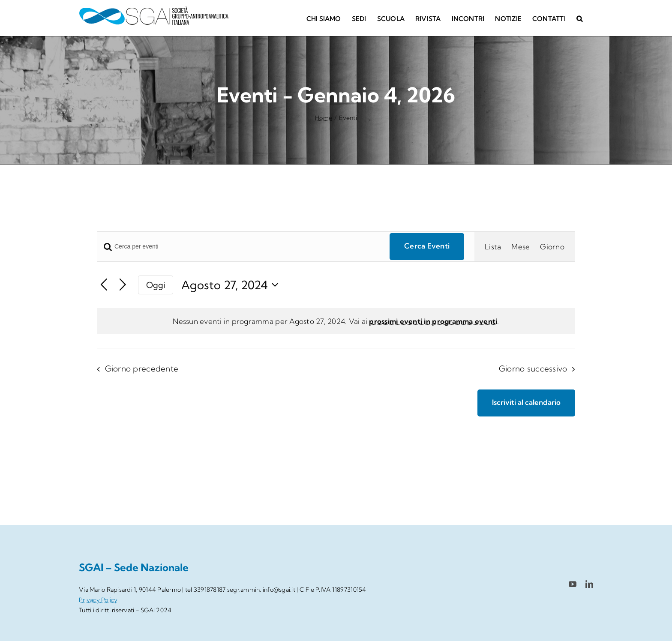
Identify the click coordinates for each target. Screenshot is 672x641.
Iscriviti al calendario (526, 402)
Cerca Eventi (427, 246)
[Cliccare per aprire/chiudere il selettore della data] (232, 285)
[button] (579, 18)
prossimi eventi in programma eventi (433, 321)
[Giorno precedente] (104, 285)
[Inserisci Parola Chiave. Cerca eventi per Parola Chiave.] (238, 247)
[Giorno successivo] (123, 285)
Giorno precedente (142, 369)
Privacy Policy (98, 600)
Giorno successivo (533, 369)
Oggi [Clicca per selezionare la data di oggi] (156, 285)
